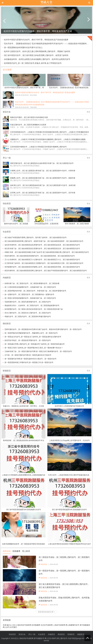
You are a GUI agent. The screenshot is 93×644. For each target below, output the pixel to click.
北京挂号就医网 (47, 625)
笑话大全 (22, 634)
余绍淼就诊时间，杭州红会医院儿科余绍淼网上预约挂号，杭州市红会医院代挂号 (37, 59)
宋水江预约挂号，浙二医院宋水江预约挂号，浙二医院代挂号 (28, 313)
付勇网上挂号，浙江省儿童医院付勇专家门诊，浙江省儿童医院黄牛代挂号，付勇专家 (43, 171)
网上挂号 (6, 627)
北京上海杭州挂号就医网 (22, 625)
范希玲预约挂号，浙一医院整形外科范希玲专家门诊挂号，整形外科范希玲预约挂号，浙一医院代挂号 (43, 329)
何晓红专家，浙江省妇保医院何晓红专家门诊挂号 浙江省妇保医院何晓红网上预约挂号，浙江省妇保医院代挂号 (47, 252)
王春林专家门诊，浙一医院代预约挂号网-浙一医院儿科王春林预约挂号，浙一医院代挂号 (38, 351)
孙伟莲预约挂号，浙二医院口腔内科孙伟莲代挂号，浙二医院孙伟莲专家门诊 (34, 309)
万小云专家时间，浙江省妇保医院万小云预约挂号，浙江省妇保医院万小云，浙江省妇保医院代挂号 (42, 260)
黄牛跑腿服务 (85, 625)
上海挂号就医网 (59, 625)
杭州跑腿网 (36, 625)
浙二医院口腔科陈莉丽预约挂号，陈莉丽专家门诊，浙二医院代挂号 (30, 298)
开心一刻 (32, 634)
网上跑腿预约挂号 (72, 625)
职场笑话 (7, 371)
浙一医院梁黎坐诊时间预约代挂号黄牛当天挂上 (23, 47)
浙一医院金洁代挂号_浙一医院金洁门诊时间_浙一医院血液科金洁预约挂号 (33, 337)
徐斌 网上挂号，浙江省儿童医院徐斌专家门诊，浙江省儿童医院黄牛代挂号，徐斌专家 (43, 185)
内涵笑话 (51, 634)
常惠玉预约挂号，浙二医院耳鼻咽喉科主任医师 (28, 125)
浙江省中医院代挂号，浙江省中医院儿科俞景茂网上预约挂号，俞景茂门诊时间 (36, 55)
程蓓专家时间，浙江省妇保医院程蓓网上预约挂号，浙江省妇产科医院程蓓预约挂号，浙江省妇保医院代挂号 (46, 271)
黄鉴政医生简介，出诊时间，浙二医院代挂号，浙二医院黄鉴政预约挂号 (32, 305)
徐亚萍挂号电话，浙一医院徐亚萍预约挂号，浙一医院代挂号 (28, 340)
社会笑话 (42, 634)
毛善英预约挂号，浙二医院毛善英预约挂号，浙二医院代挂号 (28, 302)
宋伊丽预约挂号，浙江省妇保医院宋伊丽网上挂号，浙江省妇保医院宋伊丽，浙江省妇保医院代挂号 (42, 267)
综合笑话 (7, 204)
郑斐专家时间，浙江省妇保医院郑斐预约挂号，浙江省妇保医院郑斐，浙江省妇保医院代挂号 (40, 256)
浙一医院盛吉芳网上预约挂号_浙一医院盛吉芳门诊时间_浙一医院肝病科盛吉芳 (35, 344)
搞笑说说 (7, 551)
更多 (88, 112)
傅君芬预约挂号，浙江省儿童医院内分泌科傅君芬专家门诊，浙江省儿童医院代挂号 (42, 163)
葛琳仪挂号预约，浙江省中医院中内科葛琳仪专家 (29, 117)
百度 (5, 625)
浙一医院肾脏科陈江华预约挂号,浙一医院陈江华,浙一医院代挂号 (29, 362)
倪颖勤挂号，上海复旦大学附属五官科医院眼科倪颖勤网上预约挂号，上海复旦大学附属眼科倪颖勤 (48, 139)
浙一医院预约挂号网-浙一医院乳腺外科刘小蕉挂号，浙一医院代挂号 (31, 359)
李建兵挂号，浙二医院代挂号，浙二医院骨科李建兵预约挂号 (28, 316)
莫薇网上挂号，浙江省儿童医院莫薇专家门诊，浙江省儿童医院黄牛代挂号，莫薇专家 (43, 178)
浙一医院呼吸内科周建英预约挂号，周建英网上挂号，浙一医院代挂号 (31, 333)
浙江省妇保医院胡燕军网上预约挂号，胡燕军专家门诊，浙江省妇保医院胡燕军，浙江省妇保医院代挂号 (44, 241)
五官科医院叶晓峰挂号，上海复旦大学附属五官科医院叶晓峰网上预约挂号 (38, 147)
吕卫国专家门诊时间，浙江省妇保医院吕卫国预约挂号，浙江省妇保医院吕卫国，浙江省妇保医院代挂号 (44, 263)
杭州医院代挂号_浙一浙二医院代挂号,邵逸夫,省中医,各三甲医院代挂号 (33, 63)
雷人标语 (26, 551)
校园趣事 (16, 551)
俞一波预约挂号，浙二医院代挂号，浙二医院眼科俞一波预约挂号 (29, 294)
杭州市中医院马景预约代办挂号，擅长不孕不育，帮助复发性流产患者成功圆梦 (36, 40)
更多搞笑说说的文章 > (46, 612)
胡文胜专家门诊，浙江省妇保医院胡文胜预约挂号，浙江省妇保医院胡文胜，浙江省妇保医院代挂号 (42, 249)
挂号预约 (13, 627)
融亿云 (9, 625)
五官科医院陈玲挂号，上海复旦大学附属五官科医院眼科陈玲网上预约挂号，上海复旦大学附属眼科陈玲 (50, 132)
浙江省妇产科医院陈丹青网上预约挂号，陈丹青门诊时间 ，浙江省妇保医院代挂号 (36, 237)
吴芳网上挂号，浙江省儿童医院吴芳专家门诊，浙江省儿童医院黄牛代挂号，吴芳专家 (43, 193)
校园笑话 (81, 634)
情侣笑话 (61, 634)
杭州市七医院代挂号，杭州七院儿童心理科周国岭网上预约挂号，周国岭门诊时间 (37, 51)
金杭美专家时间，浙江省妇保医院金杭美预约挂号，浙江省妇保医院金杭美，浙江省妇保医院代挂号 (42, 245)
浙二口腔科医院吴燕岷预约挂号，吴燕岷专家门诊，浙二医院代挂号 (30, 287)
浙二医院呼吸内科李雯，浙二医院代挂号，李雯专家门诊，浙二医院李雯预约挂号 (35, 291)
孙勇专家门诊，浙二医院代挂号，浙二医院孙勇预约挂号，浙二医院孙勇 (32, 283)
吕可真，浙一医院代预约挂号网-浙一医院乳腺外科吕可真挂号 (28, 355)
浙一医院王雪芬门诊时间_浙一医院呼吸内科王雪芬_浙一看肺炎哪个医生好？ (34, 348)
